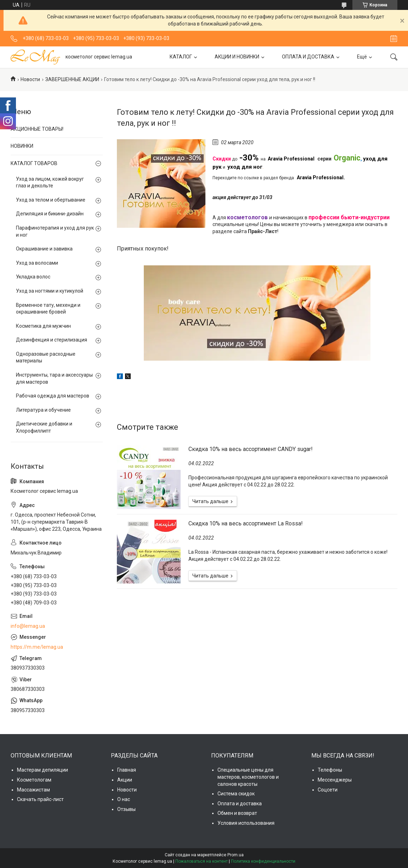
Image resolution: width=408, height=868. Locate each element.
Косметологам (34, 780)
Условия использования (246, 823)
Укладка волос (33, 277)
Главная (127, 770)
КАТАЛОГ (181, 57)
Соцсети (328, 790)
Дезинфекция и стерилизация (52, 340)
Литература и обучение (43, 410)
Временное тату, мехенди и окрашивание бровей (48, 309)
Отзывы (126, 809)
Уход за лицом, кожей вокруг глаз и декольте (50, 182)
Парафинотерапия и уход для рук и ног (55, 231)
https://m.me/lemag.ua (37, 647)
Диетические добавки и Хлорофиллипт (44, 427)
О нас (124, 799)
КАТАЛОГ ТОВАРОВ (34, 163)
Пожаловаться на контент (202, 861)
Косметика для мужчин (43, 326)
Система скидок (236, 794)
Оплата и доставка (240, 804)
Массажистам (33, 790)
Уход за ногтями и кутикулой (50, 291)
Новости (30, 79)
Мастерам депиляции (42, 770)
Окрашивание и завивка (44, 249)
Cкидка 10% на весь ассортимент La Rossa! (246, 523)
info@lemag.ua (28, 626)
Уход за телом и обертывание (51, 200)
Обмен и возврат (237, 813)
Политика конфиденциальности (263, 861)
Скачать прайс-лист (40, 799)
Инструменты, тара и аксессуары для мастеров (54, 378)
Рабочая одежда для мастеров (53, 396)
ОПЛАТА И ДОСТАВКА (308, 57)
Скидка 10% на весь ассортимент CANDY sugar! (251, 449)
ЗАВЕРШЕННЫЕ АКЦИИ (72, 79)
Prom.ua (236, 855)
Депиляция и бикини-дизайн (50, 214)
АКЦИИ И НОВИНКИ (237, 57)
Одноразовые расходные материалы (46, 357)
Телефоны (330, 770)
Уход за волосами (37, 263)
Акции (125, 780)
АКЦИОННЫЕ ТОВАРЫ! (37, 129)
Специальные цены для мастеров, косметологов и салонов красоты (248, 777)
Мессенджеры (335, 780)
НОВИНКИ (22, 146)
